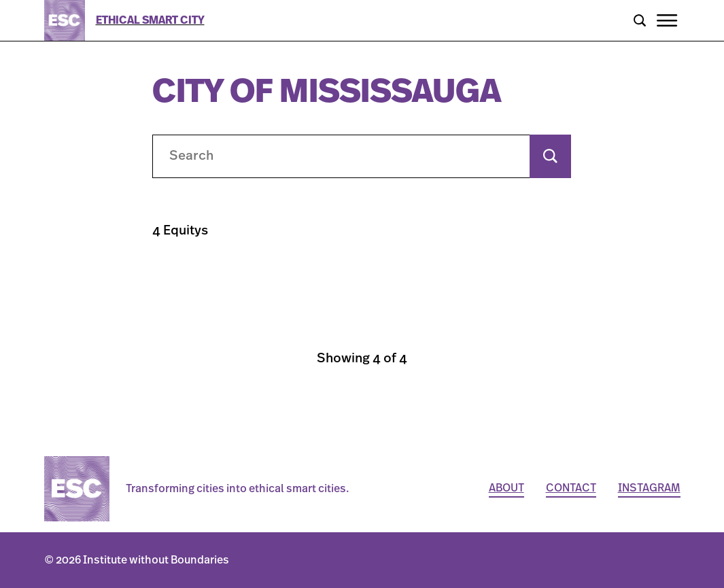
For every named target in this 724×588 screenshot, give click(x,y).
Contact (571, 488)
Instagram (649, 488)
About (506, 488)
